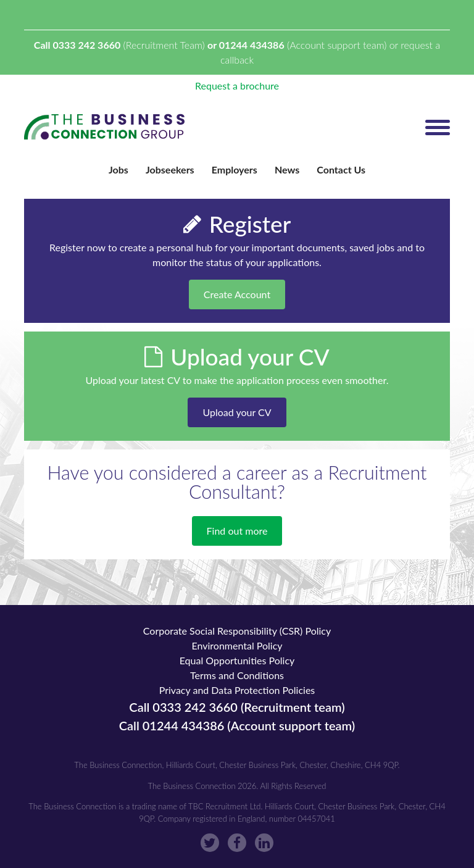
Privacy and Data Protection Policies (237, 690)
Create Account (237, 294)
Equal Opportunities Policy (237, 660)
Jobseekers (170, 169)
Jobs (118, 169)
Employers (235, 169)
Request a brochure (237, 86)
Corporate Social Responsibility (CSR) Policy (237, 631)
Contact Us (341, 169)
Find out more (237, 531)
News (287, 169)
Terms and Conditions (237, 675)
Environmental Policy (237, 645)
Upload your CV (237, 412)
